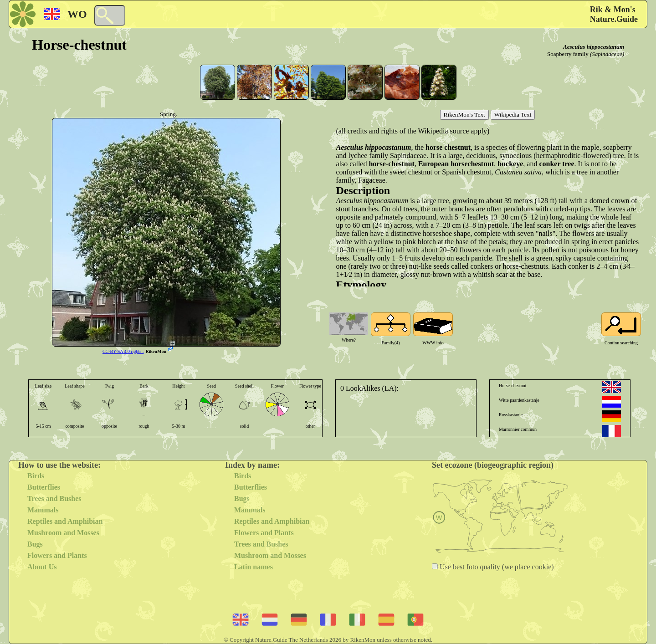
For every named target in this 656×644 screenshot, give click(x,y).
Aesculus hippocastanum (594, 47)
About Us (42, 567)
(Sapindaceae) (607, 54)
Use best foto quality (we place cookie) (496, 567)
